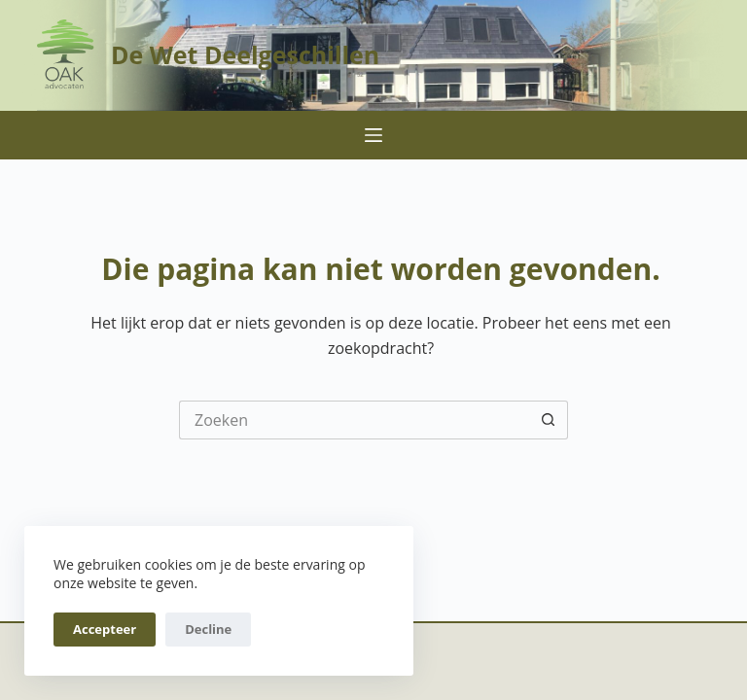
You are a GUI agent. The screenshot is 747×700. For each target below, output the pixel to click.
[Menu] (373, 135)
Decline (208, 629)
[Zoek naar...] (354, 420)
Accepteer (105, 629)
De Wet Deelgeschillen (245, 54)
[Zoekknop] (549, 420)
